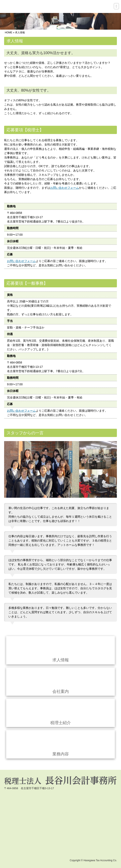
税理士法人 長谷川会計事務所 (25, 7)
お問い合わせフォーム (65, 188)
